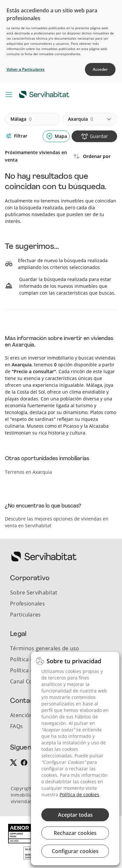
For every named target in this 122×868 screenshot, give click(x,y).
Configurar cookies (75, 851)
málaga (21, 119)
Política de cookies (79, 795)
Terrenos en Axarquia (28, 472)
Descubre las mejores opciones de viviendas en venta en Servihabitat (57, 522)
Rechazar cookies (75, 833)
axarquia (81, 119)
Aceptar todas (75, 815)
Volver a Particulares (26, 69)
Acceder (100, 69)
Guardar (99, 136)
